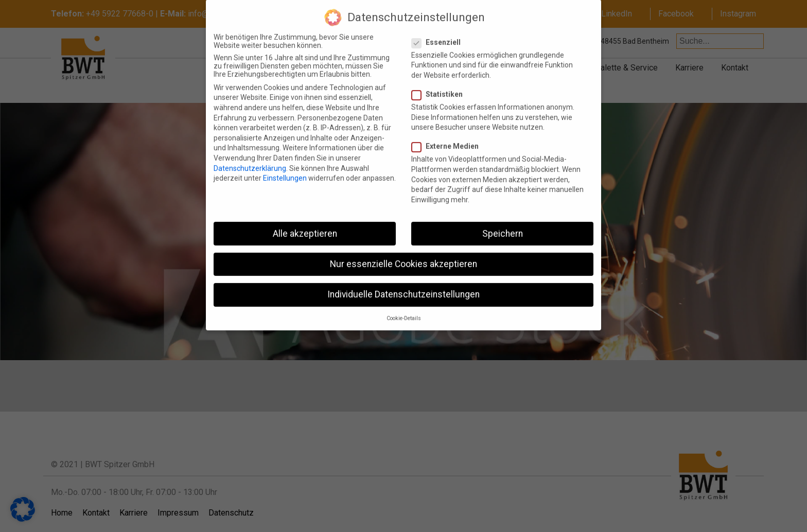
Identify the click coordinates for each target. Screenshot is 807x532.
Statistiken (441, 85)
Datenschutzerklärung (250, 159)
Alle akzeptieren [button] (305, 224)
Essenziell (440, 33)
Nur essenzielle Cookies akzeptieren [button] (403, 255)
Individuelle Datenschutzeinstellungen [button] (403, 285)
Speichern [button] (503, 224)
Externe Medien (449, 137)
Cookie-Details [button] (404, 309)
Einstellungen (285, 169)
